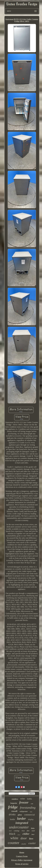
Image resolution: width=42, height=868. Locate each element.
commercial (29, 815)
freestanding (28, 808)
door (24, 838)
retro (31, 812)
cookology (17, 831)
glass (20, 815)
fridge (13, 807)
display (31, 819)
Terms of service (22, 864)
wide (32, 804)
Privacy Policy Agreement (22, 860)
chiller (26, 834)
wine (23, 799)
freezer (24, 802)
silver (19, 835)
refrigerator (24, 811)
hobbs (30, 799)
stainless (15, 799)
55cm (23, 831)
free (28, 831)
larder (22, 819)
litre (31, 839)
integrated (22, 823)
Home (22, 852)
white (14, 838)
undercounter (19, 827)
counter (14, 843)
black (12, 834)
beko (33, 828)
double (24, 844)
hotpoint (14, 803)
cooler (32, 843)
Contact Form (22, 856)
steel (10, 831)
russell (14, 811)
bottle (12, 819)
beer (33, 834)
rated (33, 831)
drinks (12, 814)
